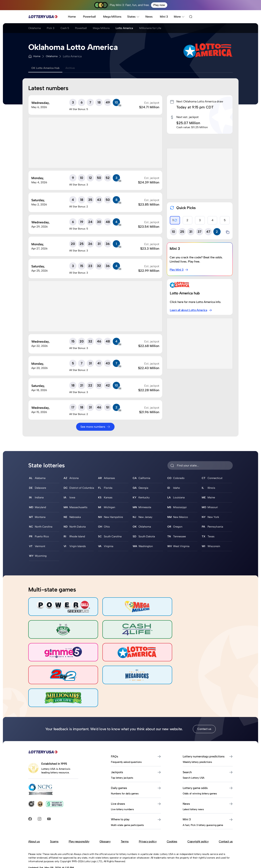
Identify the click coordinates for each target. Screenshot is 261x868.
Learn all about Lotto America (191, 310)
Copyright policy (198, 813)
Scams (54, 813)
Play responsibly (79, 813)
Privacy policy (148, 813)
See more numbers (95, 427)
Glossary (105, 813)
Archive (74, 68)
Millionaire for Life (164, 29)
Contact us (204, 700)
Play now (159, 5)
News (149, 17)
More (179, 17)
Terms (125, 813)
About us (34, 813)
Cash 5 (69, 29)
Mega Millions (112, 17)
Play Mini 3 (179, 270)
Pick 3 (53, 29)
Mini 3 (164, 17)
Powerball (89, 17)
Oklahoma (35, 29)
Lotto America (136, 29)
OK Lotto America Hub (47, 68)
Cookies (172, 813)
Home (72, 17)
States (133, 17)
